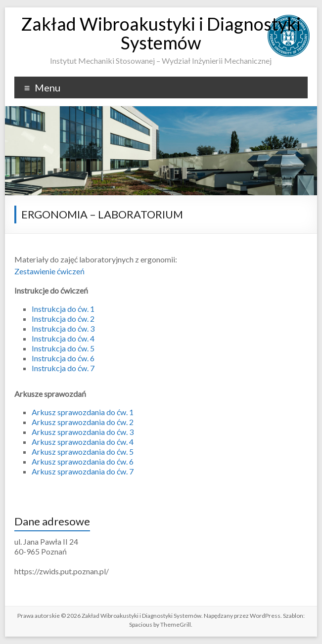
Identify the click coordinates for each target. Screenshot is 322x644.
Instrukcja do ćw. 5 (63, 348)
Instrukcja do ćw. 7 (63, 368)
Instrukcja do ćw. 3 (63, 328)
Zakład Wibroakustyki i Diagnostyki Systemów (161, 33)
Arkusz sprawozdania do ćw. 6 (83, 461)
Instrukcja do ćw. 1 (63, 309)
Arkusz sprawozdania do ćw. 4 (83, 442)
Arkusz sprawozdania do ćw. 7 (83, 471)
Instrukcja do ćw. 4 (63, 338)
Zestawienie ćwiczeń (49, 271)
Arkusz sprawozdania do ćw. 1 (83, 412)
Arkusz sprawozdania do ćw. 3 (83, 432)
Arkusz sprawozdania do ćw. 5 (83, 451)
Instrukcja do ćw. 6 (63, 358)
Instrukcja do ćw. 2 (63, 319)
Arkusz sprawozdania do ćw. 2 (83, 422)
